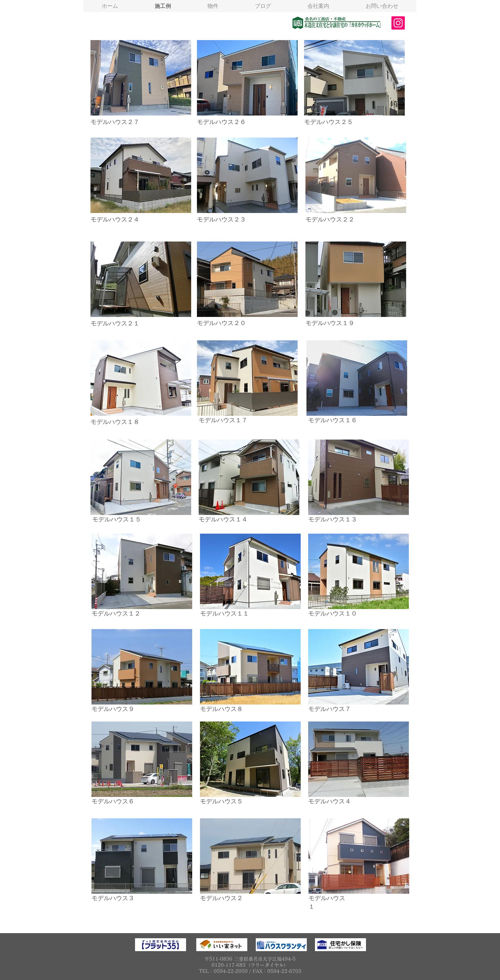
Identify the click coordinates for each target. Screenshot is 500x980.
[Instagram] (398, 23)
